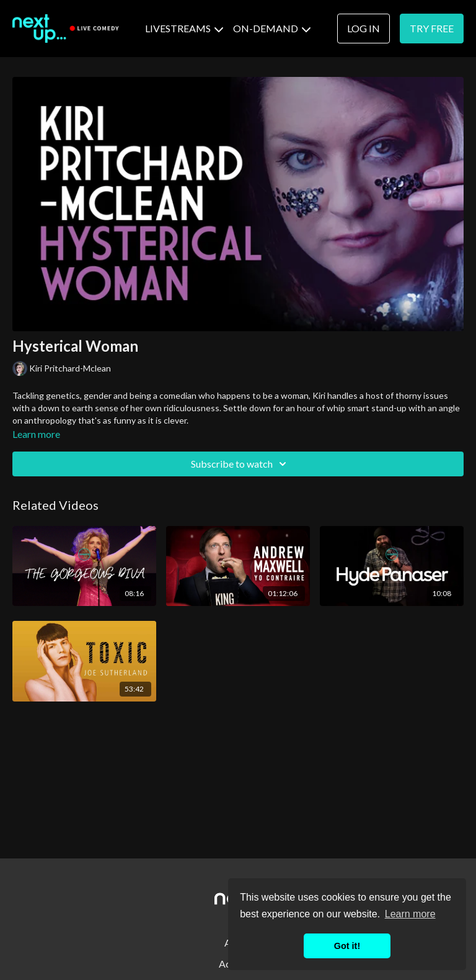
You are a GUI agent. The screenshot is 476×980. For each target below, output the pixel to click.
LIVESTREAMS (184, 28)
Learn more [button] (410, 914)
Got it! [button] (347, 946)
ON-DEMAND (272, 28)
